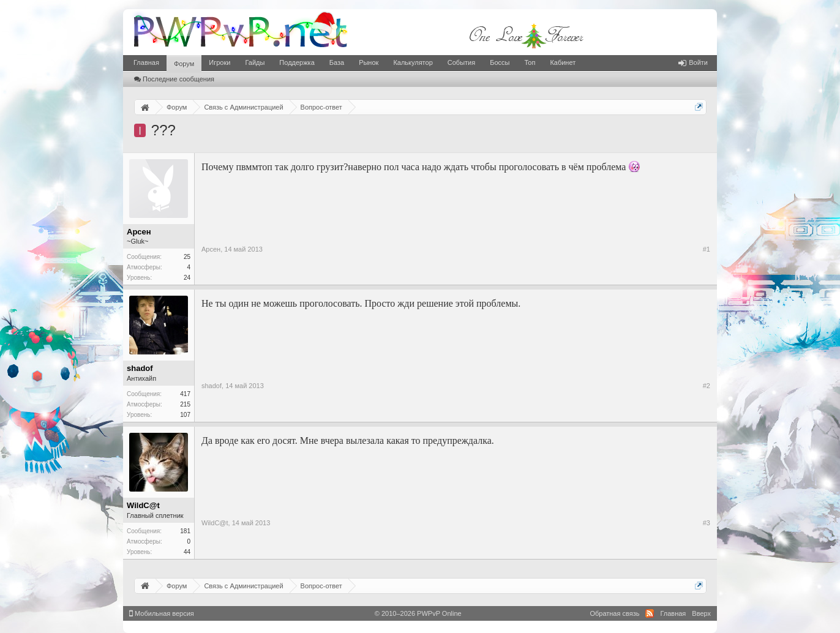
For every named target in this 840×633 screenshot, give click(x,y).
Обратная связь (614, 613)
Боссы (500, 62)
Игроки (219, 62)
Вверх (701, 613)
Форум (184, 64)
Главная (146, 62)
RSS (650, 613)
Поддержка (297, 62)
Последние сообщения (174, 79)
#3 (707, 523)
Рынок (369, 62)
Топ (530, 62)
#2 (707, 386)
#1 (707, 249)
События (461, 62)
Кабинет (563, 62)
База (337, 62)
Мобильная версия (162, 613)
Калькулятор (413, 62)
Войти (693, 62)
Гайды (255, 62)
